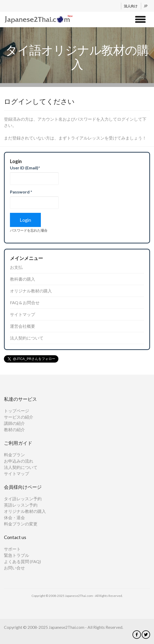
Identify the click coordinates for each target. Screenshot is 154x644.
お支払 (16, 267)
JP (146, 6)
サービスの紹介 (19, 417)
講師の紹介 (14, 423)
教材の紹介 (14, 429)
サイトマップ (23, 314)
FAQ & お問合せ (25, 302)
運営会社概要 (23, 326)
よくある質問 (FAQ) (22, 561)
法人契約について (27, 338)
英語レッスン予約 (21, 505)
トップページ (16, 411)
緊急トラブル (16, 555)
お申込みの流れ (19, 461)
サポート (12, 549)
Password (21, 192)
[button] (140, 19)
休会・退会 (14, 517)
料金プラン (14, 455)
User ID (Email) (25, 168)
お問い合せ (14, 568)
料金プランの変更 (21, 524)
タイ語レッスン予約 (23, 499)
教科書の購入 (23, 279)
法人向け (131, 6)
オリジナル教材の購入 (31, 291)
